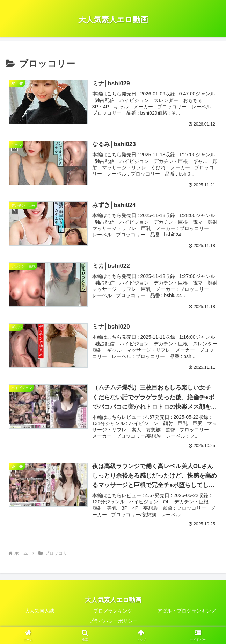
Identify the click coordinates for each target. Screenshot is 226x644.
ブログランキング (113, 611)
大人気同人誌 (39, 611)
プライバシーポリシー (113, 622)
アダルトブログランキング (187, 611)
